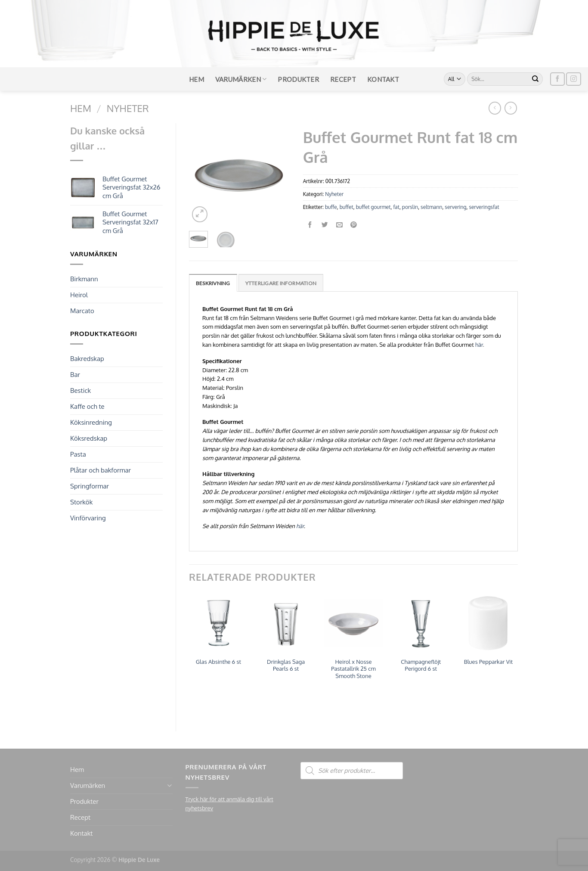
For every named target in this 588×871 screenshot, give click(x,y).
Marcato (82, 311)
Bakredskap (87, 359)
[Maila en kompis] (339, 225)
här (479, 345)
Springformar (90, 486)
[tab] (213, 283)
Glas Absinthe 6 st (218, 662)
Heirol (79, 295)
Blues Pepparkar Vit (488, 662)
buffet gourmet (373, 207)
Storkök (81, 502)
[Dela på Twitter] (325, 225)
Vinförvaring (88, 518)
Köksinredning (91, 422)
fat (396, 207)
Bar (75, 375)
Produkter (298, 79)
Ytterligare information (281, 283)
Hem (197, 79)
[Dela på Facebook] (310, 225)
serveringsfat (484, 207)
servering (455, 207)
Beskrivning (213, 283)
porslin (410, 207)
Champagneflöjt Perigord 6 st (421, 665)
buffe (331, 207)
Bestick (80, 390)
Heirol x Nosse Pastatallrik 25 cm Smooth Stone (353, 669)
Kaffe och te (87, 406)
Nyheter (128, 108)
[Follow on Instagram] (573, 79)
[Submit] (535, 79)
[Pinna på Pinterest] (354, 225)
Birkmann (84, 279)
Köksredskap (89, 438)
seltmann (431, 207)
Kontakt (383, 79)
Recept (343, 79)
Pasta (78, 454)
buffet (347, 207)
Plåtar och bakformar (101, 470)
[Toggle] (169, 785)
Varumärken (241, 79)
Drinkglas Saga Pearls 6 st (286, 665)
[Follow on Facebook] (557, 79)
